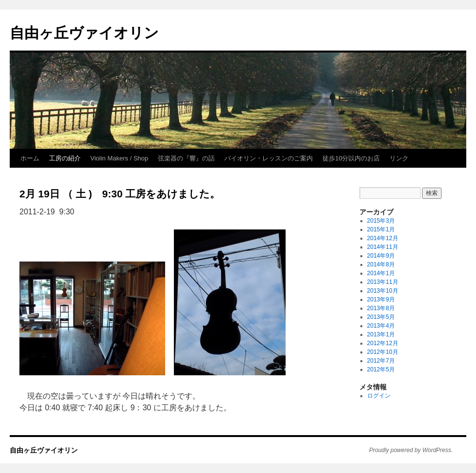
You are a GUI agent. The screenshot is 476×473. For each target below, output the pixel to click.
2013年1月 (381, 334)
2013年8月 (381, 308)
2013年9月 (381, 299)
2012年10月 (383, 352)
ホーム (30, 158)
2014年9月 (381, 256)
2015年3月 (381, 221)
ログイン (379, 396)
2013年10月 (383, 291)
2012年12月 (383, 343)
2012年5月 (381, 369)
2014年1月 (381, 273)
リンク (399, 158)
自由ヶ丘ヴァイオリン (84, 33)
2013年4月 (381, 326)
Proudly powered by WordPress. (411, 450)
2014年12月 (383, 238)
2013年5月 (381, 317)
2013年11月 (383, 282)
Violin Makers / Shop (119, 158)
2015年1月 (381, 229)
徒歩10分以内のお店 (351, 158)
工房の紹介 (65, 158)
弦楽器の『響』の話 (186, 158)
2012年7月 (381, 361)
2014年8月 (381, 264)
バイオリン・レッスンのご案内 (269, 158)
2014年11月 (383, 247)
